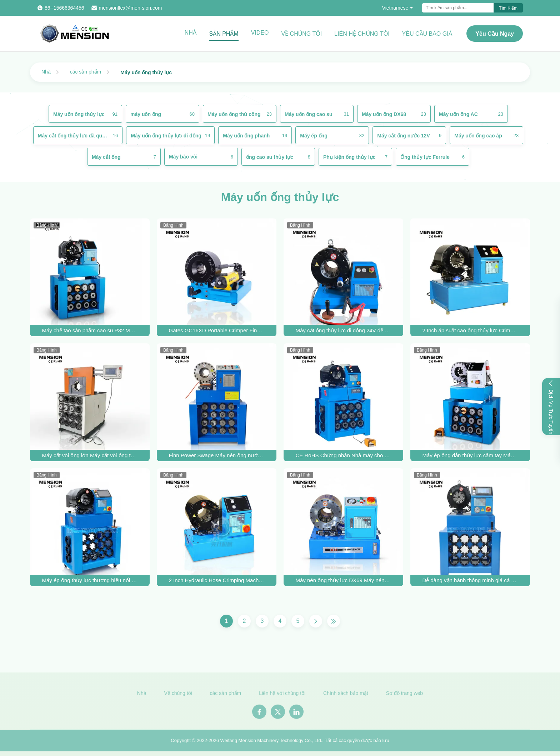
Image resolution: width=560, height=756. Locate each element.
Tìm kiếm (508, 8)
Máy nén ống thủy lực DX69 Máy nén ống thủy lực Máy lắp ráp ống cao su (344, 580)
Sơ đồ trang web (404, 695)
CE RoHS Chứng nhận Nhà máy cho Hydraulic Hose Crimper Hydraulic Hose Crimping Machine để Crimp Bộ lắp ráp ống (344, 455)
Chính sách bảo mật (346, 695)
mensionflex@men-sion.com (131, 8)
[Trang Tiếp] (316, 621)
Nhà (191, 33)
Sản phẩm (224, 34)
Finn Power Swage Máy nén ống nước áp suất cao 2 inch (217, 455)
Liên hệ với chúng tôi (282, 695)
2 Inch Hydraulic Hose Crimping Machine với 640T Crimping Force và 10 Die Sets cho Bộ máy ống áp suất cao (217, 580)
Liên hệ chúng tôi (362, 34)
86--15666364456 (64, 8)
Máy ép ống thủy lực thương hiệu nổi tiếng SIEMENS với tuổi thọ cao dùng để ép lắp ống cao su (90, 580)
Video (260, 33)
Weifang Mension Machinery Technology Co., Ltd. (271, 742)
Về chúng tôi (302, 34)
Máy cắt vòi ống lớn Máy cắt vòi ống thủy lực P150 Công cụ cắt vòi (90, 455)
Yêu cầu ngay (495, 34)
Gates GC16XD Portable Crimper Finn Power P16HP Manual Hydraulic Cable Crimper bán (217, 330)
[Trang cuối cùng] (334, 621)
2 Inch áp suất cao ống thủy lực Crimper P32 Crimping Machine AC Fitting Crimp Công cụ (470, 330)
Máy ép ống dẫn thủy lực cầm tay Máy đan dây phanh (470, 455)
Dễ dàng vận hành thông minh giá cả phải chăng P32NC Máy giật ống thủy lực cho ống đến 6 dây (470, 580)
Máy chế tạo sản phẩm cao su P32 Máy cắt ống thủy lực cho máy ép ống (90, 330)
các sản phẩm (86, 72)
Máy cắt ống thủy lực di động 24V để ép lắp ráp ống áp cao (344, 330)
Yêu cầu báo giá (427, 34)
